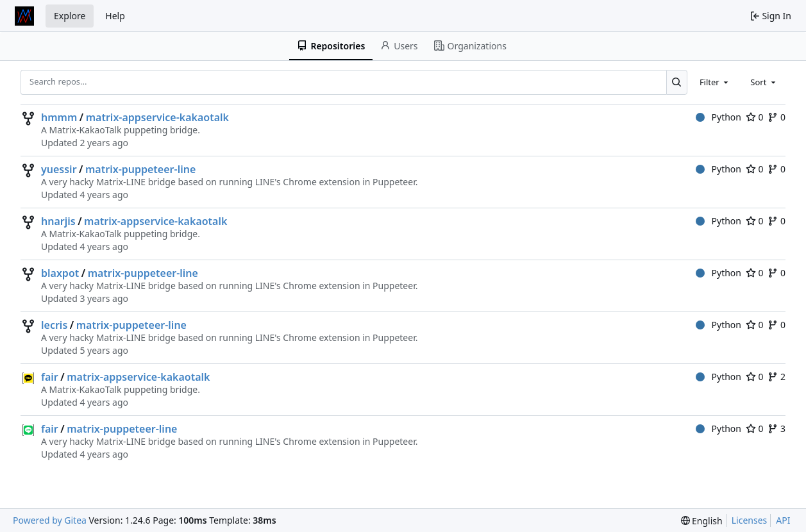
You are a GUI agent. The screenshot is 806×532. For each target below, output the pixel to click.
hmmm (59, 117)
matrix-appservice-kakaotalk (157, 117)
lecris (54, 325)
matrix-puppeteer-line (140, 169)
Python (718, 117)
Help (115, 16)
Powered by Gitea (50, 520)
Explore (70, 16)
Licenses (750, 520)
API (783, 520)
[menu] (702, 521)
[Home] (24, 16)
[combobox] (715, 82)
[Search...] (677, 82)
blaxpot (60, 273)
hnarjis (58, 221)
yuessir (59, 169)
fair (50, 377)
